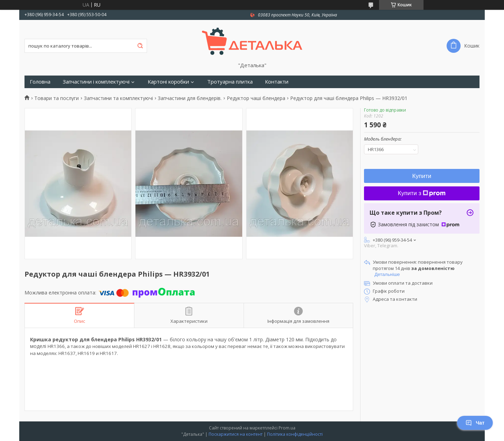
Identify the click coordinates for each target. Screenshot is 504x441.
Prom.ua (287, 428)
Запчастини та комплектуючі (118, 98)
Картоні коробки (168, 82)
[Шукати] (140, 46)
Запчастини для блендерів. (190, 98)
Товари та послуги (57, 98)
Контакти (277, 82)
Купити (422, 176)
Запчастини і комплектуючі (96, 82)
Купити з (422, 193)
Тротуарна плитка (230, 82)
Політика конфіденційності (295, 434)
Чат (475, 423)
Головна (40, 82)
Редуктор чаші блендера (256, 98)
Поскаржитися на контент (236, 434)
